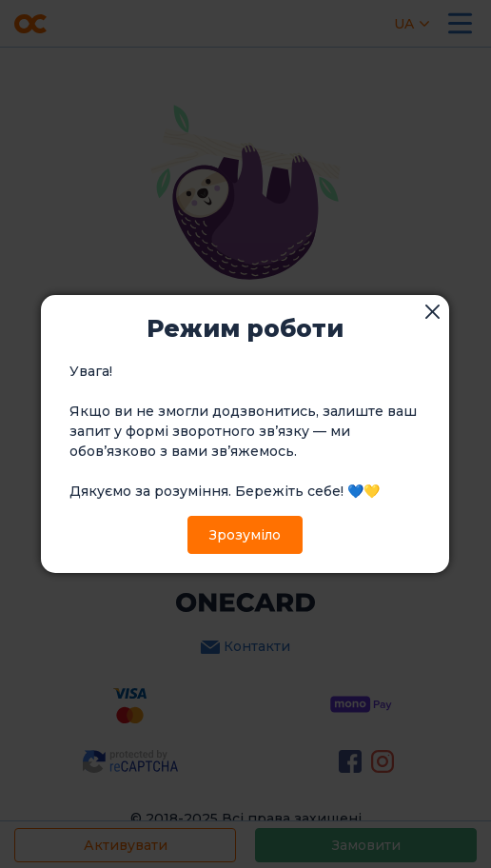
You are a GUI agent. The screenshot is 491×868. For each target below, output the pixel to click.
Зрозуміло (245, 535)
